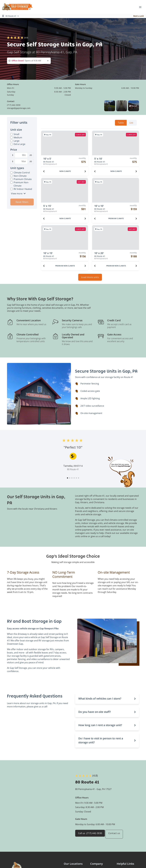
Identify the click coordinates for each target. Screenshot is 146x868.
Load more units (90, 279)
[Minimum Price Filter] (21, 155)
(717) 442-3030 (14, 105)
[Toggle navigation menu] (141, 7)
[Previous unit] (44, 171)
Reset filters (22, 202)
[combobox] (29, 61)
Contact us (117, 836)
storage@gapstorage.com (19, 108)
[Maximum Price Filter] (21, 161)
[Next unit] (85, 171)
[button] (110, 106)
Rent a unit (139, 16)
